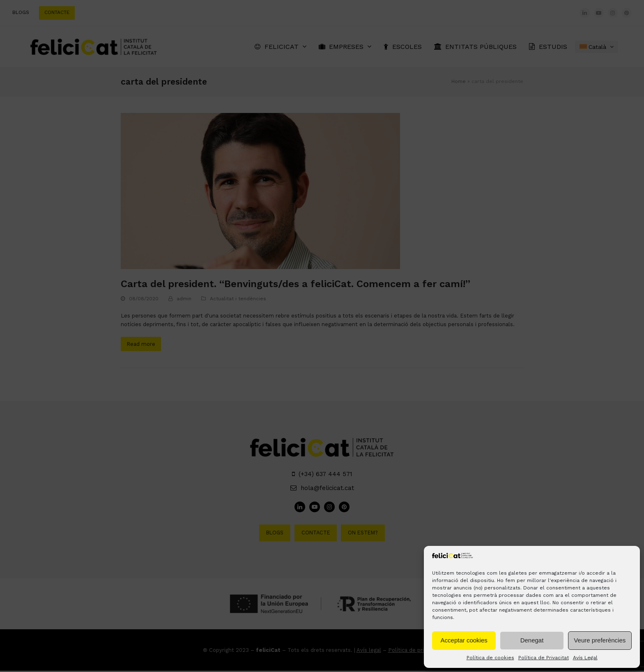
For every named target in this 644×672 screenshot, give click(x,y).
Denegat (532, 640)
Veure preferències (600, 640)
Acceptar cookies (464, 640)
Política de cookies (490, 658)
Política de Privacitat (544, 658)
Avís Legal (585, 658)
